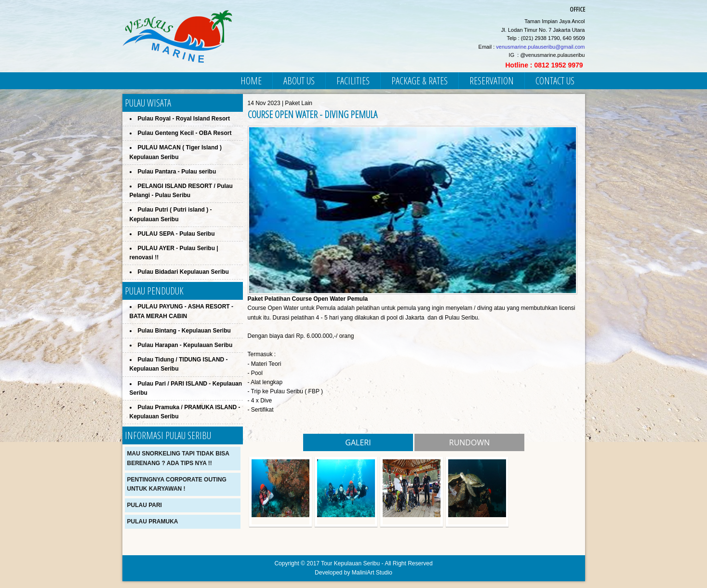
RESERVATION (492, 81)
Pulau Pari (145, 505)
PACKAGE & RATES (420, 81)
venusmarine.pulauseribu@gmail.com (540, 47)
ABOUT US (299, 81)
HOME (251, 81)
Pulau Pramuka (153, 521)
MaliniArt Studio (372, 573)
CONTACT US (555, 81)
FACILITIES (353, 81)
